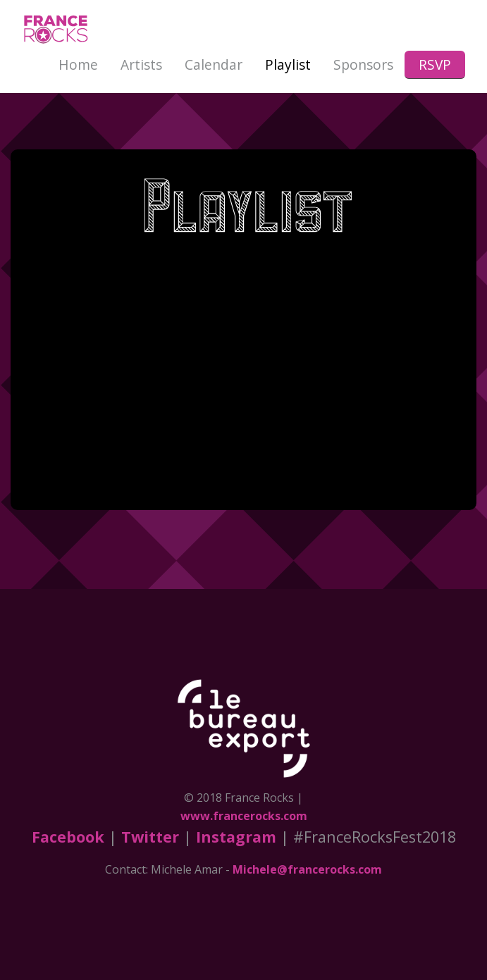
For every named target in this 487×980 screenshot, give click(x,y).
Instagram (236, 837)
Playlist (288, 64)
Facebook (68, 837)
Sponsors (363, 64)
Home (78, 64)
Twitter (150, 837)
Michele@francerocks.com (307, 869)
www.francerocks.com (244, 816)
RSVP (435, 64)
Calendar (214, 64)
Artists (141, 64)
